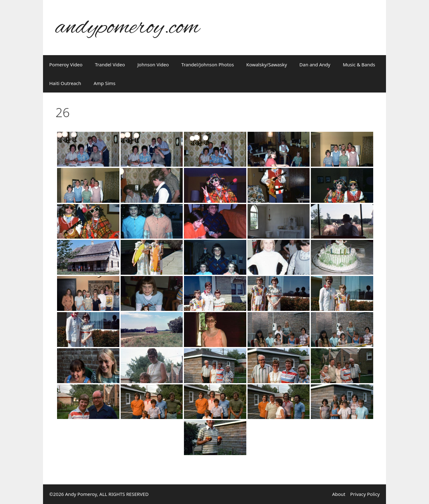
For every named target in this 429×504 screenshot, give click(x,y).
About (339, 494)
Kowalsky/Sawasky (267, 64)
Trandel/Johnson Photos (208, 64)
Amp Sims (104, 83)
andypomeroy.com (128, 28)
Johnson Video (153, 64)
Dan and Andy (315, 64)
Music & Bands (359, 64)
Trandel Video (110, 64)
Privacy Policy (365, 494)
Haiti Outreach (65, 83)
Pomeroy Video (66, 64)
